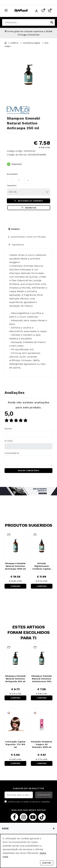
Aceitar (47, 863)
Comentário (12, 453)
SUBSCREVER (44, 795)
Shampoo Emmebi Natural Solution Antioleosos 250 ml (42, 679)
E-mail (9, 441)
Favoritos (29, 208)
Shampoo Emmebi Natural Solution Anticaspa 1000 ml (16, 566)
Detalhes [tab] (14, 229)
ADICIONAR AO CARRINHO (28, 201)
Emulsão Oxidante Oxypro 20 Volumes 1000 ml (42, 744)
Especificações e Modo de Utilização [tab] (27, 237)
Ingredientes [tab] (16, 245)
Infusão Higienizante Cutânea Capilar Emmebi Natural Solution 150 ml (42, 566)
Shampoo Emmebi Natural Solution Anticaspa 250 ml (23, 123)
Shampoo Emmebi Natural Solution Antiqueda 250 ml (15, 679)
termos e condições (41, 802)
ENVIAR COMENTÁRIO (29, 471)
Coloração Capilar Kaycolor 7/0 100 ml (15, 744)
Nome (8, 429)
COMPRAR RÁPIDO (16, 587)
